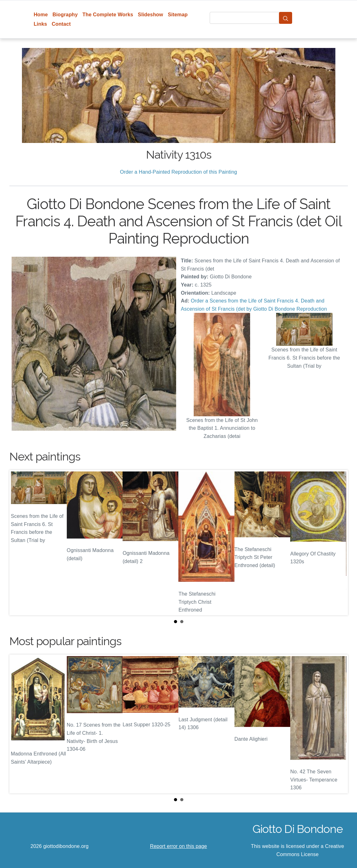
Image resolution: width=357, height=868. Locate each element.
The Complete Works (108, 15)
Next (338, 543)
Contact (61, 24)
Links (40, 24)
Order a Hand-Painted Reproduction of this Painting (179, 172)
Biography (65, 15)
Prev (19, 543)
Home (41, 15)
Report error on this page (179, 846)
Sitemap (178, 15)
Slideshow (151, 15)
